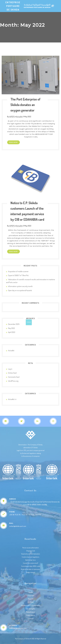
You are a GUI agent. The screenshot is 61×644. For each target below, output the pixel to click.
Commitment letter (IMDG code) (31, 566)
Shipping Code (31, 551)
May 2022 (12, 328)
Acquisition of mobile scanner (18, 271)
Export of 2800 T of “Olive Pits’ (19, 275)
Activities (31, 602)
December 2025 (14, 324)
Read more (13, 142)
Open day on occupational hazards (20, 290)
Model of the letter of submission (30, 569)
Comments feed (14, 377)
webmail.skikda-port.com (18, 628)
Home (31, 592)
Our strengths (30, 609)
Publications (31, 615)
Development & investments (31, 605)
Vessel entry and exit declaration (31, 554)
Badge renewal (30, 572)
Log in (10, 369)
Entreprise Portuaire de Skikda (13, 6)
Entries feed (12, 373)
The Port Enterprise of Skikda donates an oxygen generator (25, 105)
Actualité (19, 117)
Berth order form (31, 560)
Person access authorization (31, 548)
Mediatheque (31, 612)
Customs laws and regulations (30, 557)
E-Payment (31, 595)
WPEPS (12, 117)
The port (31, 599)
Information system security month (20, 286)
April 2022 (12, 332)
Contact (31, 619)
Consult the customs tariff (30, 563)
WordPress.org (13, 381)
